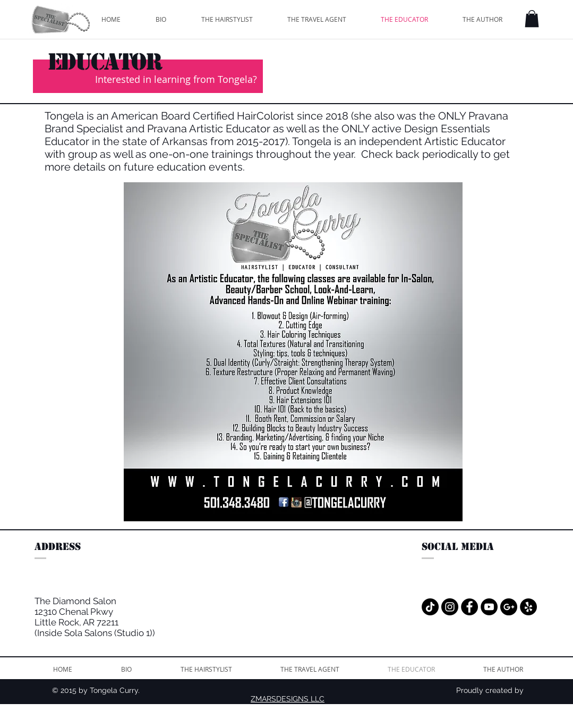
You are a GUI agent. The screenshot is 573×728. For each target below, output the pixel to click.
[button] (532, 19)
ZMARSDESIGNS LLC (288, 699)
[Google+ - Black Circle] (509, 607)
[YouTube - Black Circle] (489, 607)
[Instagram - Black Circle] (450, 607)
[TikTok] (430, 607)
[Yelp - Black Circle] (528, 607)
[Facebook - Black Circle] (469, 607)
